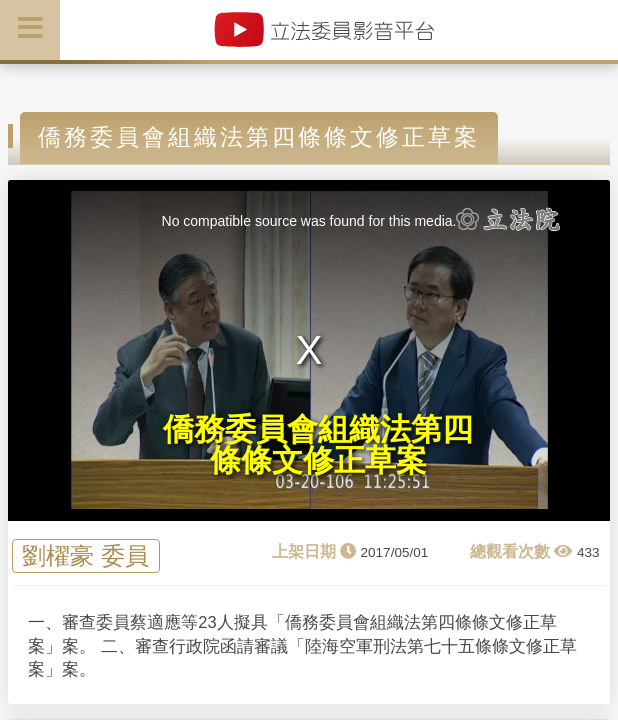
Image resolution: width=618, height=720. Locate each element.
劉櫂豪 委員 (85, 556)
